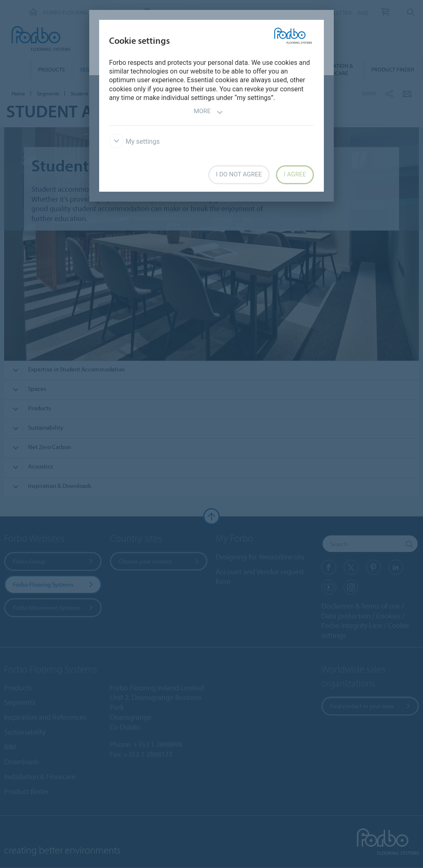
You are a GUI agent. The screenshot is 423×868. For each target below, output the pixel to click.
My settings (134, 141)
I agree (295, 174)
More (208, 112)
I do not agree (239, 174)
